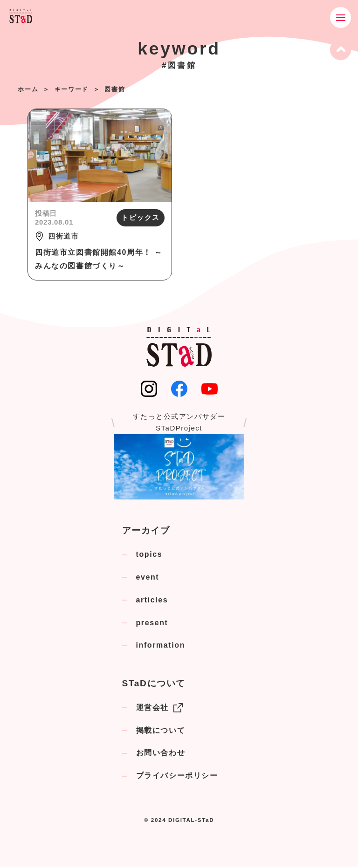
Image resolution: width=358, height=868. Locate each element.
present (152, 624)
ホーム (28, 89)
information (161, 647)
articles (152, 601)
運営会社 (159, 709)
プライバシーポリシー (177, 777)
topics (149, 556)
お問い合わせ (161, 755)
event (148, 578)
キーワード (72, 89)
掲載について (161, 732)
